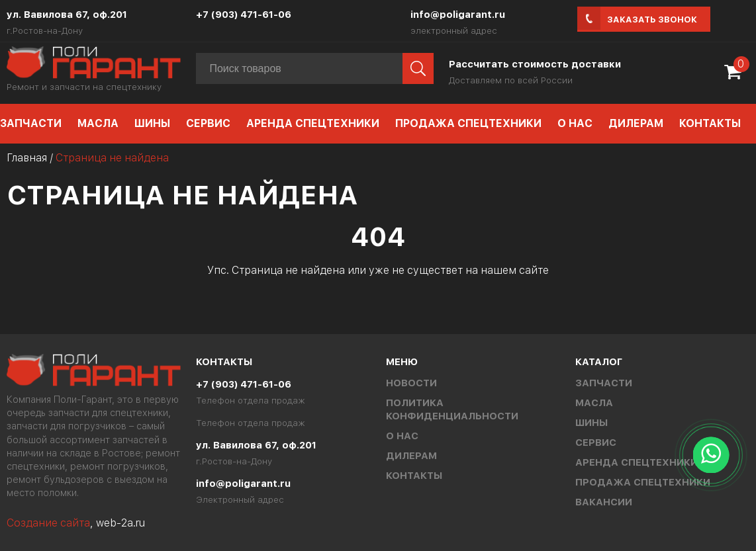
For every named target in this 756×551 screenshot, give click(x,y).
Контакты (710, 123)
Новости (411, 383)
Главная (27, 158)
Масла (98, 123)
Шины (152, 123)
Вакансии (604, 502)
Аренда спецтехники (313, 123)
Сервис (208, 123)
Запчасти (604, 383)
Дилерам (636, 123)
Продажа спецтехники (468, 123)
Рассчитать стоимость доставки (535, 64)
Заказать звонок (652, 20)
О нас (575, 123)
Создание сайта (48, 523)
